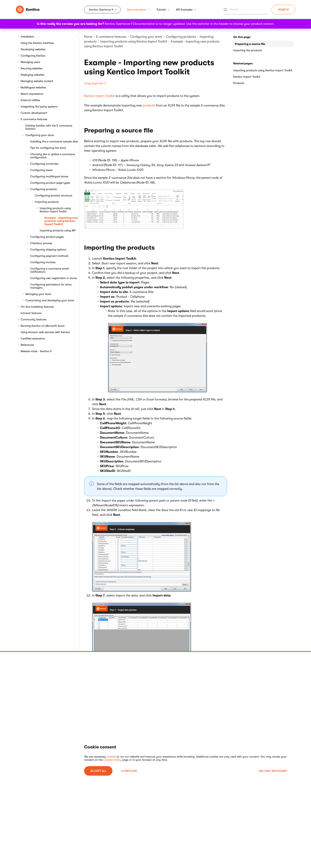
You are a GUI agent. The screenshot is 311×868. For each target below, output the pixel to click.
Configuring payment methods (49, 256)
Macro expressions (32, 94)
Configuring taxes (41, 170)
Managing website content (37, 81)
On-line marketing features (37, 307)
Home (88, 37)
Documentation (139, 10)
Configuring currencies (44, 164)
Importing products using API (58, 230)
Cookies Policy (112, 760)
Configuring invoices (43, 262)
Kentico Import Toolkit (99, 96)
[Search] (246, 10)
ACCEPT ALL (98, 771)
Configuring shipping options (48, 249)
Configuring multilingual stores (49, 176)
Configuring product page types (50, 183)
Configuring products (43, 189)
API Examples (186, 10)
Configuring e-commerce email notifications (49, 270)
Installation (27, 37)
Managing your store (38, 294)
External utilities (30, 100)
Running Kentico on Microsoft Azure (43, 326)
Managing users (30, 62)
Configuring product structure (54, 195)
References (27, 345)
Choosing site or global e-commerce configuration (53, 156)
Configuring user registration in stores (54, 278)
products (149, 105)
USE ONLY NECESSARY (273, 771)
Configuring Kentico (33, 56)
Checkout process (41, 243)
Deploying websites (32, 75)
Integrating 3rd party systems (39, 106)
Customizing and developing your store (50, 300)
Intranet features (31, 313)
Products (239, 83)
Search (283, 10)
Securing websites (32, 68)
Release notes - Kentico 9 (36, 351)
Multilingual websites (33, 87)
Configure (129, 771)
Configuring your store (40, 135)
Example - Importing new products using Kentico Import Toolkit (61, 221)
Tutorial (163, 10)
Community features (34, 319)
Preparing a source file (250, 44)
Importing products (47, 202)
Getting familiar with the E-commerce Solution (49, 127)
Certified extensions (33, 338)
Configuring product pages (47, 237)
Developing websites (33, 49)
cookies (111, 757)
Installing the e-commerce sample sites (54, 141)
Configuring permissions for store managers (51, 286)
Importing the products (248, 50)
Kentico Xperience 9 (101, 10)
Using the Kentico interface (37, 43)
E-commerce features (34, 119)
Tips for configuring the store (48, 148)
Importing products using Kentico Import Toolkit (55, 210)
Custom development (34, 113)
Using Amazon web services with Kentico (45, 332)
